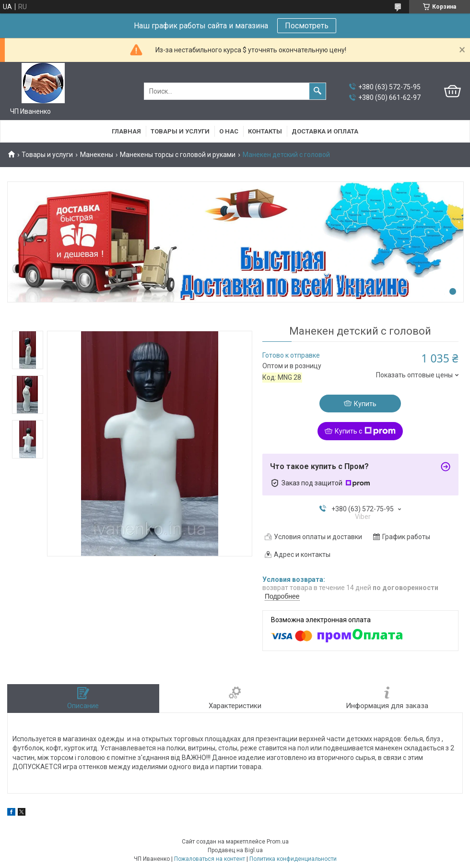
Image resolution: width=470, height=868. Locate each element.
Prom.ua (278, 842)
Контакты (265, 131)
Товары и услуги (180, 131)
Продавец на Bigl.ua (235, 850)
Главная (126, 131)
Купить (365, 404)
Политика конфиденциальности (293, 859)
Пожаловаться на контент (210, 859)
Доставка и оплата (325, 131)
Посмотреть (307, 26)
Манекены (97, 155)
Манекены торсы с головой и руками (178, 155)
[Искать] (317, 91)
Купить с (365, 431)
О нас (229, 131)
